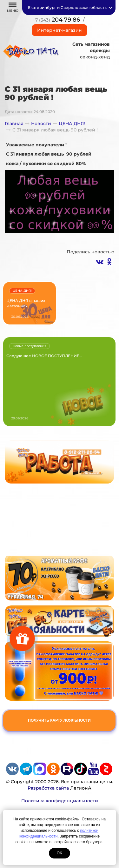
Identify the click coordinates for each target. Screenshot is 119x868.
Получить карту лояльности (59, 720)
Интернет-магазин (60, 30)
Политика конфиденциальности (60, 801)
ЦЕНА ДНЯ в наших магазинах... (26, 303)
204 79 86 (56, 20)
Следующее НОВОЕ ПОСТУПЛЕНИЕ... (44, 356)
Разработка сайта (48, 788)
